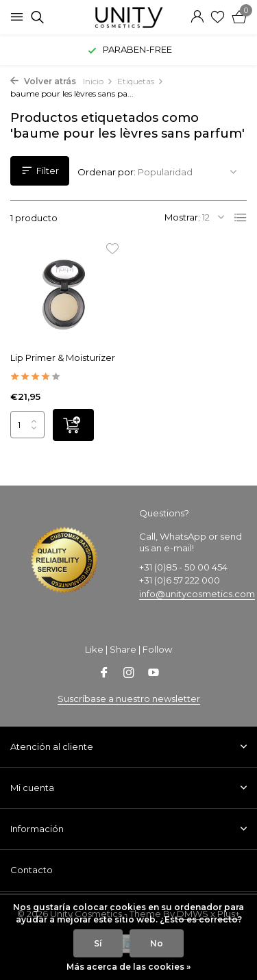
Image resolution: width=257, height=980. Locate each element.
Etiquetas (140, 81)
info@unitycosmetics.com (197, 594)
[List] (241, 218)
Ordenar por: (107, 172)
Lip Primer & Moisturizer (63, 357)
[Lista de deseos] (218, 17)
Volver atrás (43, 81)
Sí (98, 943)
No (157, 943)
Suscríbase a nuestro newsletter (129, 699)
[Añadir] (73, 425)
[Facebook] (104, 674)
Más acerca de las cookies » (128, 967)
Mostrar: (182, 217)
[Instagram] (129, 674)
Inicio (98, 81)
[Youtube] (154, 674)
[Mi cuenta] (197, 17)
